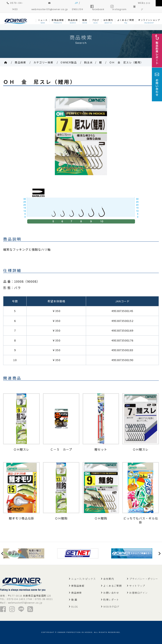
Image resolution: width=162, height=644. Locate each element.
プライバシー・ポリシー (144, 579)
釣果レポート (111, 600)
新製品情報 (78, 586)
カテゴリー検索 (43, 62)
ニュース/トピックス (84, 579)
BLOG (75, 607)
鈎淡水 (88, 62)
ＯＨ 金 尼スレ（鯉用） (126, 62)
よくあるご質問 (113, 586)
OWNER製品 (69, 62)
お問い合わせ (111, 593)
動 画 (74, 600)
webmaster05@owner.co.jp (25, 602)
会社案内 (109, 579)
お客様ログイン (138, 593)
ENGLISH (78, 9)
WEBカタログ (111, 607)
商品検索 (20, 62)
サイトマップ (137, 586)
